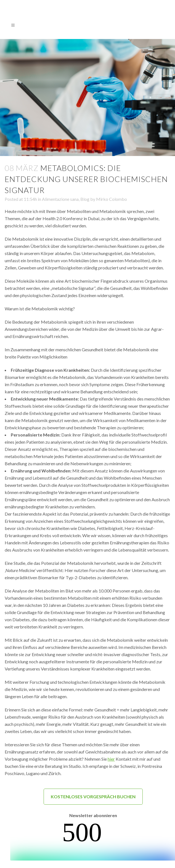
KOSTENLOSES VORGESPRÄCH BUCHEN (93, 796)
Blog (85, 199)
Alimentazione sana (60, 199)
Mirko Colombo (112, 199)
